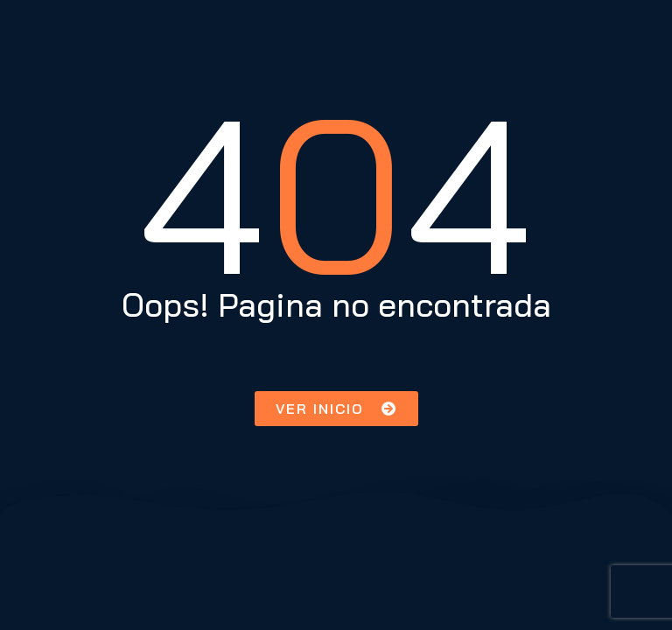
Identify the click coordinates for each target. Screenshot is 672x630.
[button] (336, 409)
